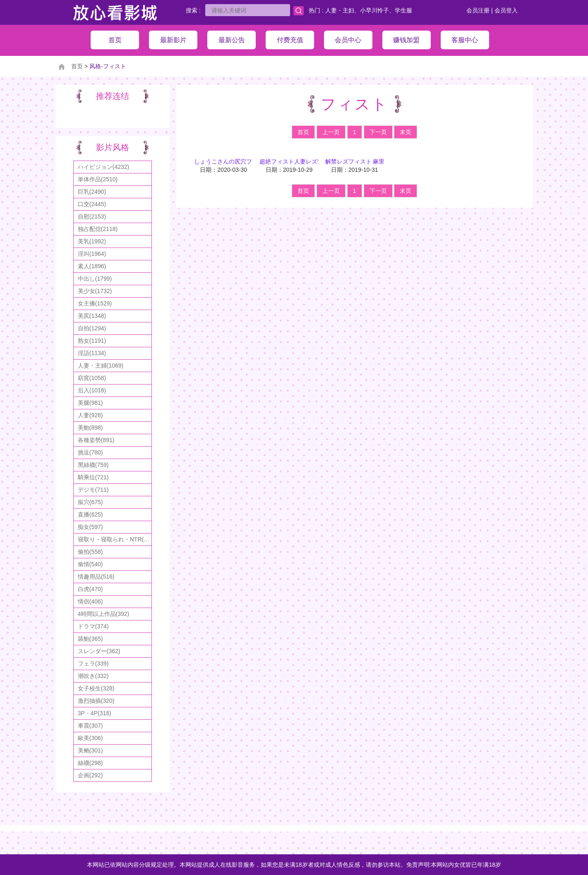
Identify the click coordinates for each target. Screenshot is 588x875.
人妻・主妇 (340, 10)
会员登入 (506, 10)
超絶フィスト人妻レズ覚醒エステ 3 (305, 161)
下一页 (378, 132)
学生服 (403, 10)
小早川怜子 (374, 10)
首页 (77, 66)
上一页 (331, 132)
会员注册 (478, 10)
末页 (406, 132)
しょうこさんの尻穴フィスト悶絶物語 (243, 161)
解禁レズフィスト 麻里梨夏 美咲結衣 (373, 161)
